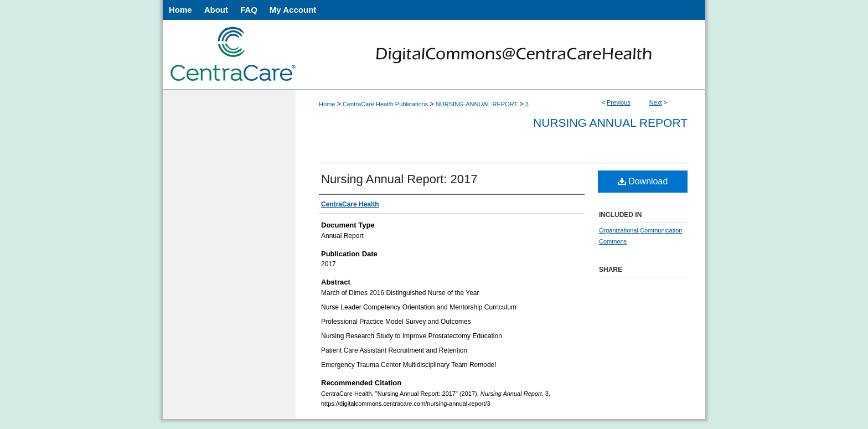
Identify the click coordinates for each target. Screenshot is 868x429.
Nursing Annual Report (610, 123)
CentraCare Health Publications (385, 104)
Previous (619, 102)
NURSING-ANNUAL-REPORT (477, 104)
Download (643, 181)
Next (656, 102)
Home (327, 104)
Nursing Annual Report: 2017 (399, 179)
